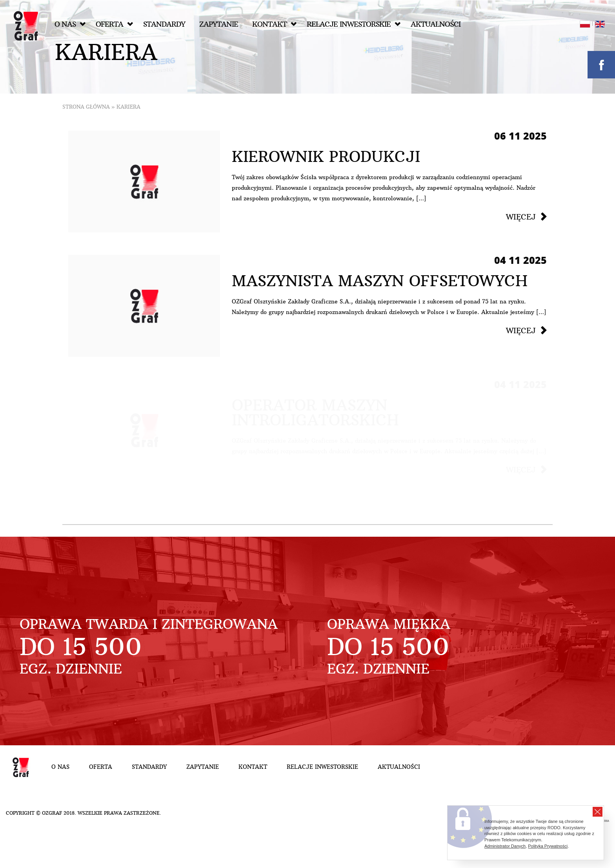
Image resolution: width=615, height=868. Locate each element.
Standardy (164, 24)
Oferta (114, 24)
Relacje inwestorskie (354, 24)
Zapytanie (219, 24)
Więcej (521, 217)
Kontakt (274, 24)
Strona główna (86, 107)
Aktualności (436, 24)
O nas (70, 24)
